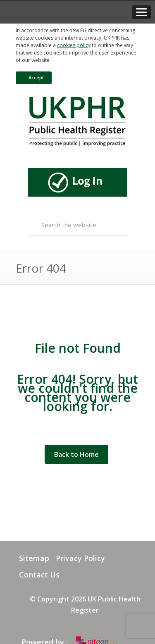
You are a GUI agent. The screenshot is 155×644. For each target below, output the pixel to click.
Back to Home (76, 454)
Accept (32, 77)
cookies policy (74, 45)
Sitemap (34, 558)
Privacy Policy (80, 558)
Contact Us (39, 575)
